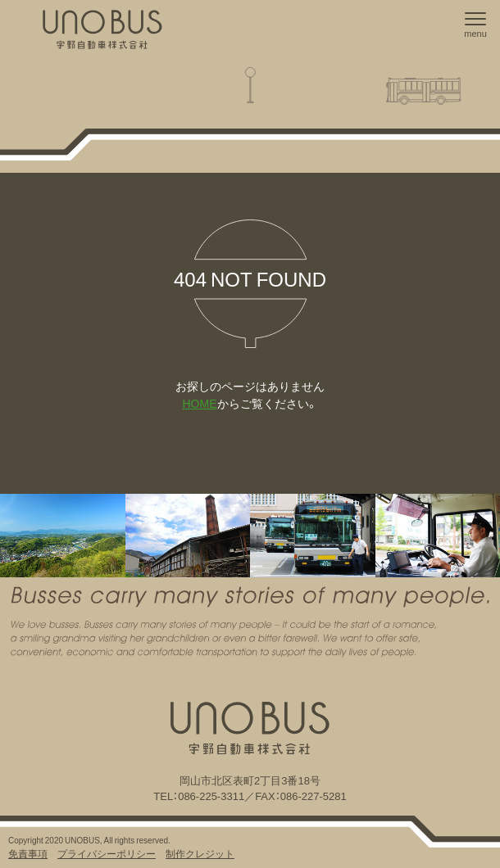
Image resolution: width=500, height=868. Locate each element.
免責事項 (28, 853)
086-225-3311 (211, 796)
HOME (200, 403)
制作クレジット (200, 853)
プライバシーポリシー (107, 853)
